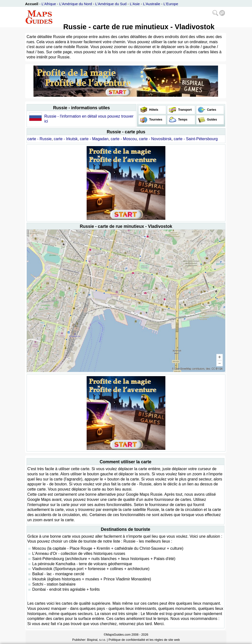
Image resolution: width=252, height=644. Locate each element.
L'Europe (171, 4)
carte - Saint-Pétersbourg (196, 139)
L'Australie (152, 4)
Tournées (155, 120)
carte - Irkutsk (66, 139)
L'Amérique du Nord (76, 4)
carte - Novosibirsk (155, 139)
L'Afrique (49, 4)
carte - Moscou (124, 139)
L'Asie (135, 4)
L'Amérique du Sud (111, 4)
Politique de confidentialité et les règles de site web (144, 640)
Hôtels (153, 110)
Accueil (32, 4)
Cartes (211, 110)
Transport (184, 110)
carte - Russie (39, 139)
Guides (212, 120)
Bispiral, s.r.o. (97, 640)
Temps (182, 120)
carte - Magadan (94, 139)
